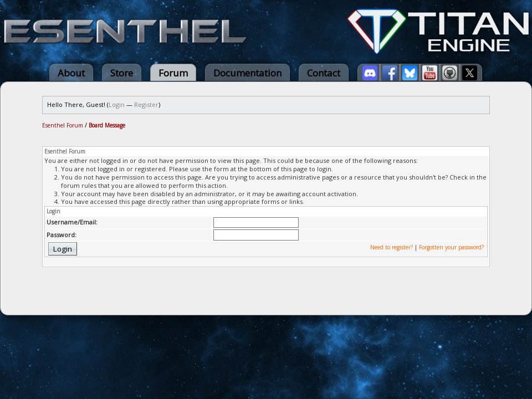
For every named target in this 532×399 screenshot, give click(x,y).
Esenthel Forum (63, 125)
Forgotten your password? (451, 247)
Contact (324, 73)
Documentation (247, 73)
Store (122, 73)
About (71, 73)
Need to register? (392, 247)
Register (146, 104)
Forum (173, 73)
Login (117, 104)
